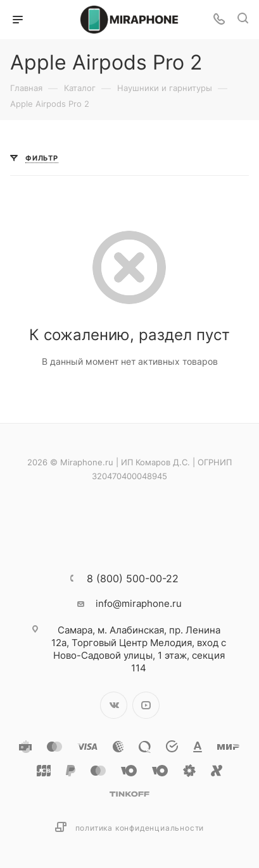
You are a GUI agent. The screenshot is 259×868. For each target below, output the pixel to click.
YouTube (146, 705)
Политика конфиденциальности (140, 828)
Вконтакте (114, 705)
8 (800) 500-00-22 (133, 578)
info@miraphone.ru (139, 603)
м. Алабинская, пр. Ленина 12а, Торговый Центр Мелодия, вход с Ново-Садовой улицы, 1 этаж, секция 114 (139, 649)
